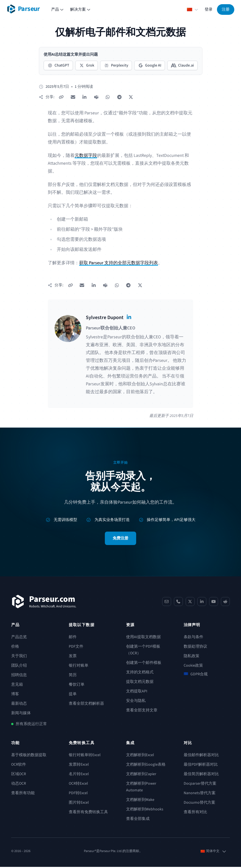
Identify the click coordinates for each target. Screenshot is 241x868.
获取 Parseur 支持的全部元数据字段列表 (119, 263)
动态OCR (19, 785)
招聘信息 (19, 676)
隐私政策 (192, 657)
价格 (15, 648)
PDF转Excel (78, 794)
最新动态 (19, 705)
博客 (15, 695)
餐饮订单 (77, 686)
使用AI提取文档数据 (143, 638)
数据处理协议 (195, 648)
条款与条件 (193, 638)
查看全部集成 (138, 820)
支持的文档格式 (140, 673)
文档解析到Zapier (141, 775)
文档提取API (137, 692)
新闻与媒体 (21, 714)
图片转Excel (79, 804)
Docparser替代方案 (200, 785)
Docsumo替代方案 (199, 804)
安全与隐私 (136, 702)
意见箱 (17, 686)
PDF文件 (76, 648)
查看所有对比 (195, 813)
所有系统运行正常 (31, 725)
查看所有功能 (23, 794)
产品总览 (19, 638)
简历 (73, 676)
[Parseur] (44, 603)
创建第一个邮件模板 (144, 664)
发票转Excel (79, 766)
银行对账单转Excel (85, 756)
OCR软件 (19, 766)
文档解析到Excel (140, 756)
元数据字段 (86, 156)
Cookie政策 (193, 667)
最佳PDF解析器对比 (201, 766)
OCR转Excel (78, 785)
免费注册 (121, 539)
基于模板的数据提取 (29, 756)
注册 (226, 10)
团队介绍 (19, 667)
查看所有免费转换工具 (88, 813)
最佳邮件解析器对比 (201, 756)
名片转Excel (79, 775)
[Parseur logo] (23, 9)
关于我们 (19, 657)
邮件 (73, 638)
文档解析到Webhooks (145, 810)
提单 (73, 695)
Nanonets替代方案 (200, 794)
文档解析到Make (140, 801)
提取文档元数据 (140, 683)
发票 (73, 657)
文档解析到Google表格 (146, 766)
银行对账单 (79, 667)
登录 (209, 10)
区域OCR (19, 775)
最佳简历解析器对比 (201, 775)
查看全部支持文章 (142, 711)
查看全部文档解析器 (86, 705)
